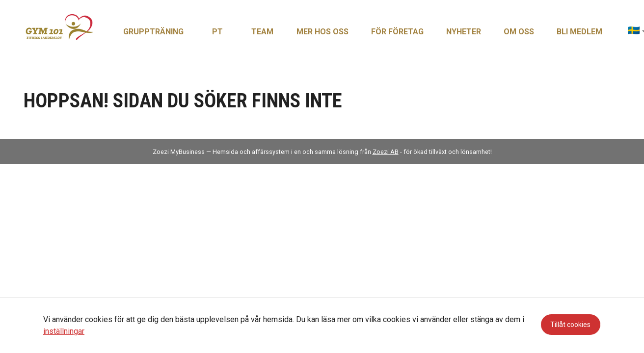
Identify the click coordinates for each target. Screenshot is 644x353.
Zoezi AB (386, 152)
